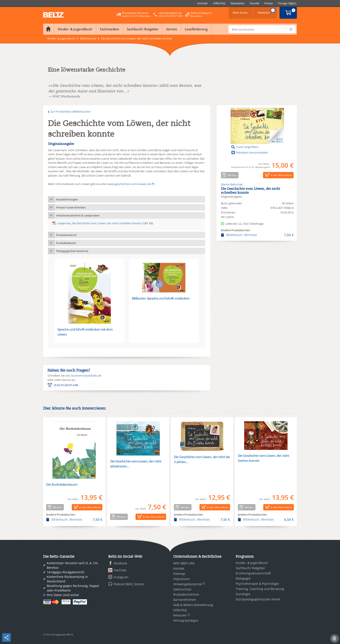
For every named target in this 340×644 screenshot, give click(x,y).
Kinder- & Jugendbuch (75, 29)
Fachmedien (110, 29)
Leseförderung (196, 29)
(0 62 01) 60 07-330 (171, 16)
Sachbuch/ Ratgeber (143, 29)
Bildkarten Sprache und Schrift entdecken (161, 298)
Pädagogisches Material (72, 251)
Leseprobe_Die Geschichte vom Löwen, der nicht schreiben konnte (99, 223)
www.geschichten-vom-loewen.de (129, 184)
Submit (291, 29)
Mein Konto (241, 11)
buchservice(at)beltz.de (86, 375)
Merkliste (267, 11)
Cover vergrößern (247, 147)
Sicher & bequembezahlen (201, 14)
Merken (229, 175)
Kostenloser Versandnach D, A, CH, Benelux (136, 14)
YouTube (120, 570)
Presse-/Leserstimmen (71, 207)
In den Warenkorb (277, 175)
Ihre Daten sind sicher (63, 595)
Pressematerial (66, 235)
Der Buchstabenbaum (62, 484)
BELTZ (54, 15)
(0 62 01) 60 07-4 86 (66, 385)
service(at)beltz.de (170, 13)
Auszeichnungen (67, 199)
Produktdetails (66, 243)
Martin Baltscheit (232, 184)
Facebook (120, 563)
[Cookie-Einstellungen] (335, 639)
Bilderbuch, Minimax (257, 235)
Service (172, 29)
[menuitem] (203, 3)
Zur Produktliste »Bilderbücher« (71, 111)
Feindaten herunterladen (252, 152)
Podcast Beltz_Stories (129, 584)
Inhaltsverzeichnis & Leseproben (78, 215)
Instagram (121, 577)
